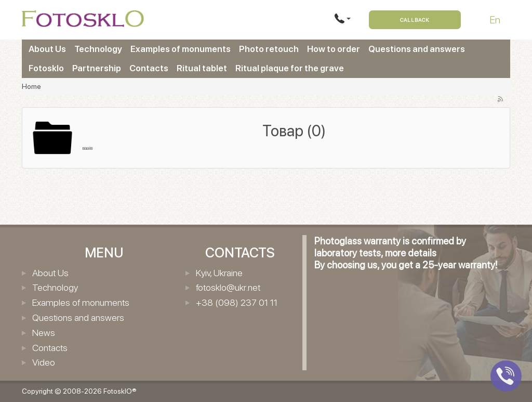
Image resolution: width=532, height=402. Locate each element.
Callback (415, 20)
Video (44, 362)
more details (411, 253)
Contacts (149, 68)
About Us (47, 49)
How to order (334, 49)
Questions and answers (417, 49)
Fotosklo (46, 68)
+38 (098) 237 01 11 (237, 302)
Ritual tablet (202, 68)
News (44, 333)
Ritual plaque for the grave (290, 68)
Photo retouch (269, 49)
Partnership (97, 68)
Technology (98, 49)
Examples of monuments (181, 49)
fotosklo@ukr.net (228, 287)
